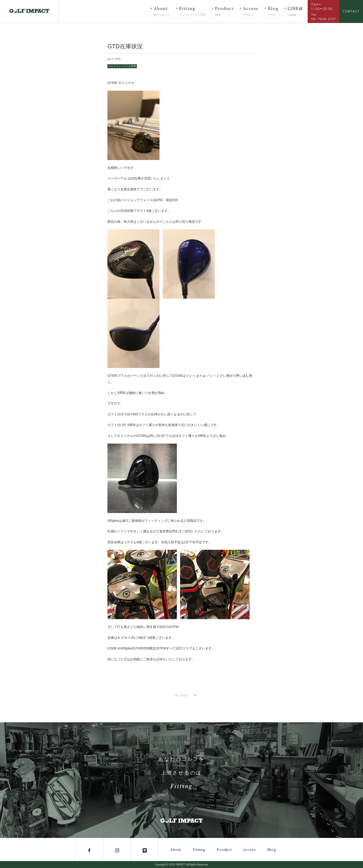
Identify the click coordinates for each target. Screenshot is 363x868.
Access (251, 12)
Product (224, 12)
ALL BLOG (182, 695)
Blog (273, 12)
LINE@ (295, 12)
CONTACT (351, 11)
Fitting (193, 12)
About (162, 12)
